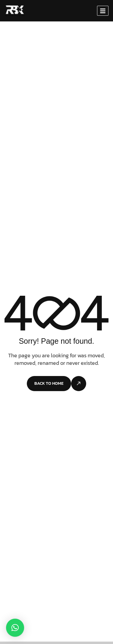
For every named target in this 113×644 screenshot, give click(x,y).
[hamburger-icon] (103, 11)
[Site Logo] (14, 10)
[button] (15, 628)
